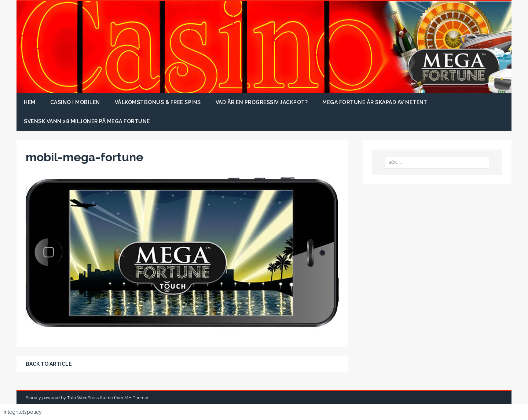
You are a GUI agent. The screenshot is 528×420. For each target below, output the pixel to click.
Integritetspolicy (23, 412)
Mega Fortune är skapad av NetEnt (375, 102)
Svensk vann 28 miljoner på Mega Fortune (87, 121)
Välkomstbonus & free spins (158, 102)
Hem (30, 102)
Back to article (49, 364)
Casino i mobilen (75, 102)
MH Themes (137, 398)
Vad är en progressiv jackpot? (262, 102)
